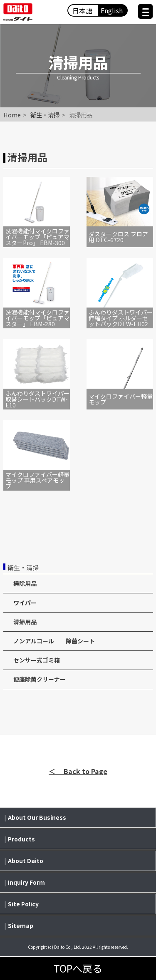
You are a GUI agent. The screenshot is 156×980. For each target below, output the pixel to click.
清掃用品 (25, 622)
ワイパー (25, 603)
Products (21, 839)
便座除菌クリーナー (40, 679)
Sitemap (21, 925)
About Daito (26, 861)
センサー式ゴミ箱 (37, 660)
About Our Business (37, 817)
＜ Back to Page (78, 771)
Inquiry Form (26, 882)
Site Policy (23, 904)
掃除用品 (25, 583)
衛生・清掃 (45, 115)
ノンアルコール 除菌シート (54, 641)
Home (12, 115)
